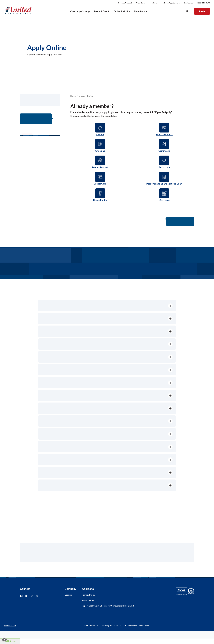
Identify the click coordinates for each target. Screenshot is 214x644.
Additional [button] (88, 589)
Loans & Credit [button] (102, 11)
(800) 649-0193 (204, 3)
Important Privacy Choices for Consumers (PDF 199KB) (108, 606)
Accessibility (88, 600)
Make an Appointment (171, 3)
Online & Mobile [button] (122, 11)
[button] (107, 306)
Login (204, 11)
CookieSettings (10, 641)
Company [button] (70, 589)
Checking (100, 151)
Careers (68, 595)
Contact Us (188, 3)
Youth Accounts (164, 134)
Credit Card (100, 184)
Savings (100, 134)
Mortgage (164, 200)
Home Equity (100, 200)
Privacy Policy (89, 595)
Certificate (164, 151)
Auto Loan (164, 167)
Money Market (100, 167)
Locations (154, 3)
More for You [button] (141, 11)
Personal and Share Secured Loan (164, 184)
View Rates (141, 3)
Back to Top (10, 626)
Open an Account (125, 3)
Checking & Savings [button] (80, 11)
